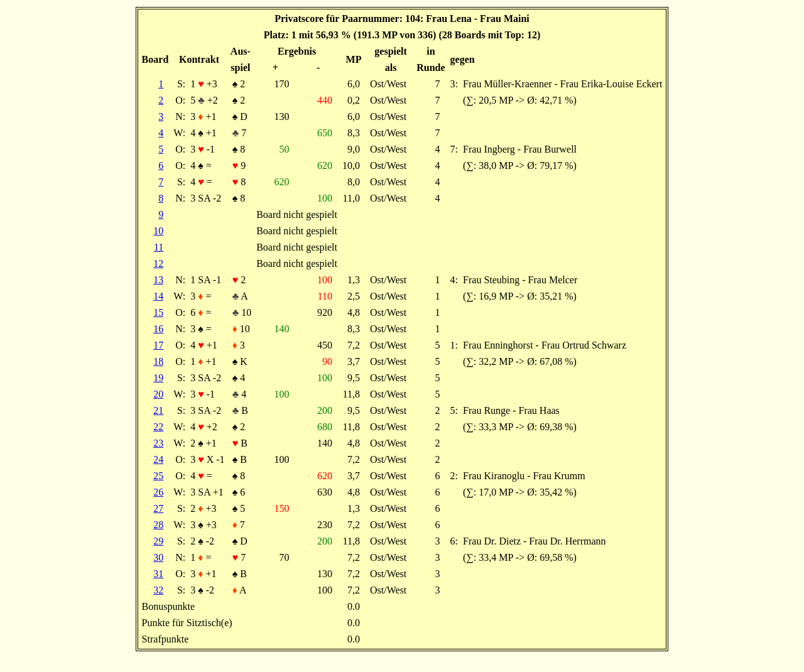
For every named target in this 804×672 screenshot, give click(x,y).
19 (158, 378)
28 (158, 525)
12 (158, 263)
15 (158, 312)
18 (158, 361)
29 (158, 541)
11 (159, 247)
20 (158, 394)
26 (158, 492)
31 (158, 574)
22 (158, 427)
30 (158, 557)
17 (158, 345)
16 (158, 329)
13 (158, 280)
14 (158, 296)
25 (158, 476)
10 (158, 231)
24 (158, 459)
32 (158, 590)
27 (158, 508)
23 (158, 443)
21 (158, 410)
